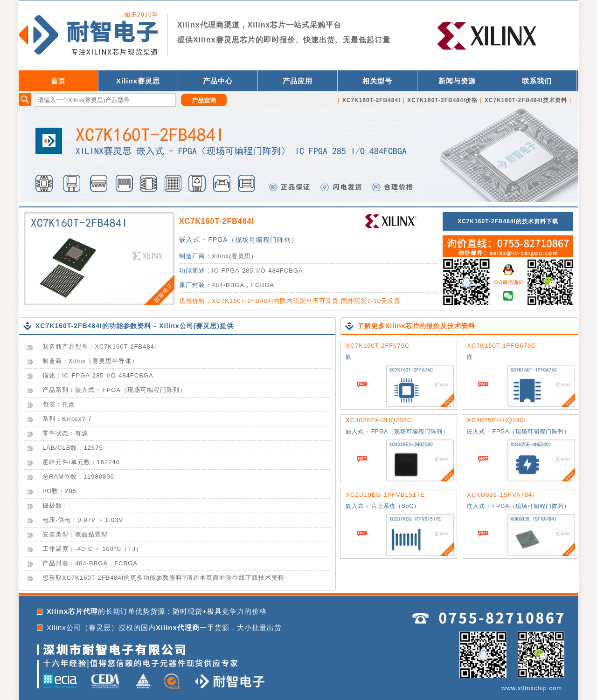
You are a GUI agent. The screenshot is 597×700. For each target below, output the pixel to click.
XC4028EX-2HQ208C (379, 420)
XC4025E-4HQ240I (496, 420)
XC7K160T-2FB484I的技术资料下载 (508, 221)
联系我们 (537, 81)
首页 (58, 81)
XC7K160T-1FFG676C (502, 346)
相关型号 (377, 81)
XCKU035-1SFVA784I (501, 495)
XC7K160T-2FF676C (378, 346)
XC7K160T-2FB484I (217, 221)
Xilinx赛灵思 (138, 81)
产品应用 (298, 81)
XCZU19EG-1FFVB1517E (385, 495)
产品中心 (218, 81)
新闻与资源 (457, 81)
